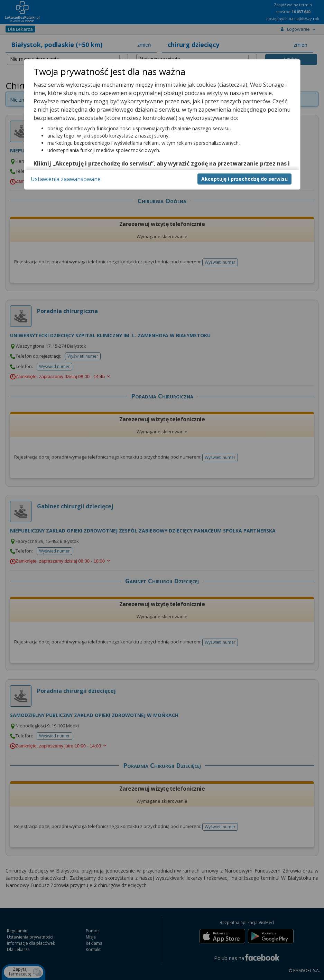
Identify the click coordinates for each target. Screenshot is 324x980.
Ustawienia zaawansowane (66, 179)
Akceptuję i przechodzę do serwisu (244, 179)
